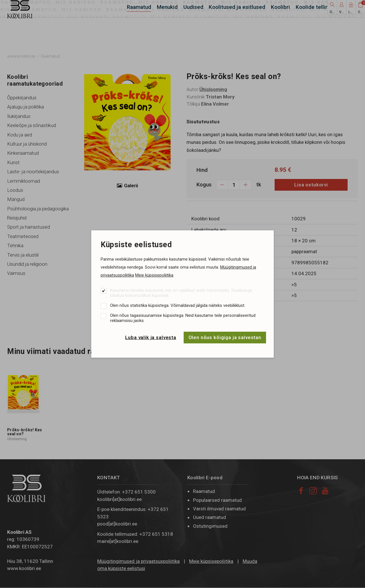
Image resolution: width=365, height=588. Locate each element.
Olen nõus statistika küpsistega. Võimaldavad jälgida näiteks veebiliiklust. (178, 305)
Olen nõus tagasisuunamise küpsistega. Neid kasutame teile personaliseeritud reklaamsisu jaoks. (183, 318)
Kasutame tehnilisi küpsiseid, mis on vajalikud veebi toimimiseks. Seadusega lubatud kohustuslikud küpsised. (181, 293)
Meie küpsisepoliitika (154, 275)
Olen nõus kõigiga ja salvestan (225, 337)
